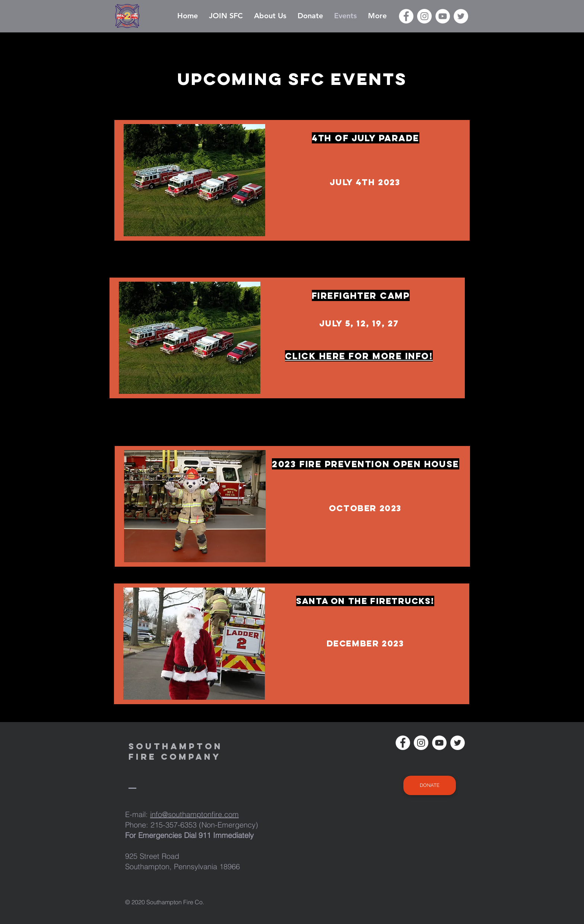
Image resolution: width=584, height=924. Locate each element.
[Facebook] (406, 16)
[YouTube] (443, 16)
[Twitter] (461, 16)
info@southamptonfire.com (194, 814)
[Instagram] (424, 16)
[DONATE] (430, 785)
